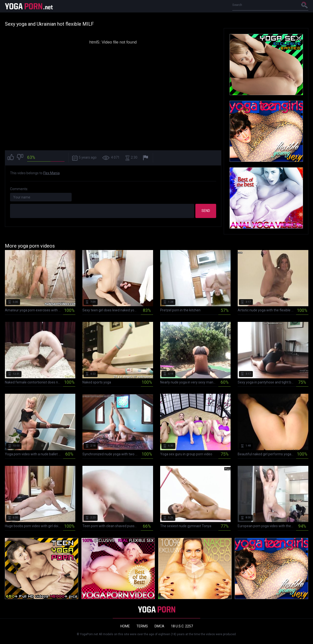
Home (125, 626)
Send (206, 211)
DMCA (159, 626)
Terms (142, 626)
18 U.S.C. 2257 (182, 626)
